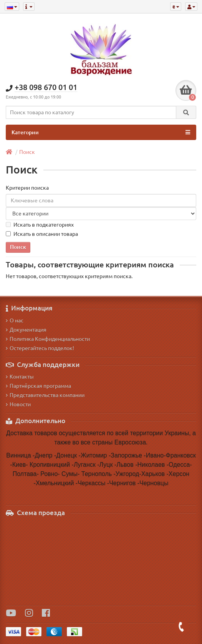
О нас (15, 320)
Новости (18, 404)
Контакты (20, 377)
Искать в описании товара (42, 234)
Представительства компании (45, 395)
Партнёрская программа (38, 386)
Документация (26, 330)
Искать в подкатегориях (40, 225)
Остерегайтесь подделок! (40, 348)
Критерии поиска (27, 188)
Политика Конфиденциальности (48, 339)
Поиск (27, 152)
